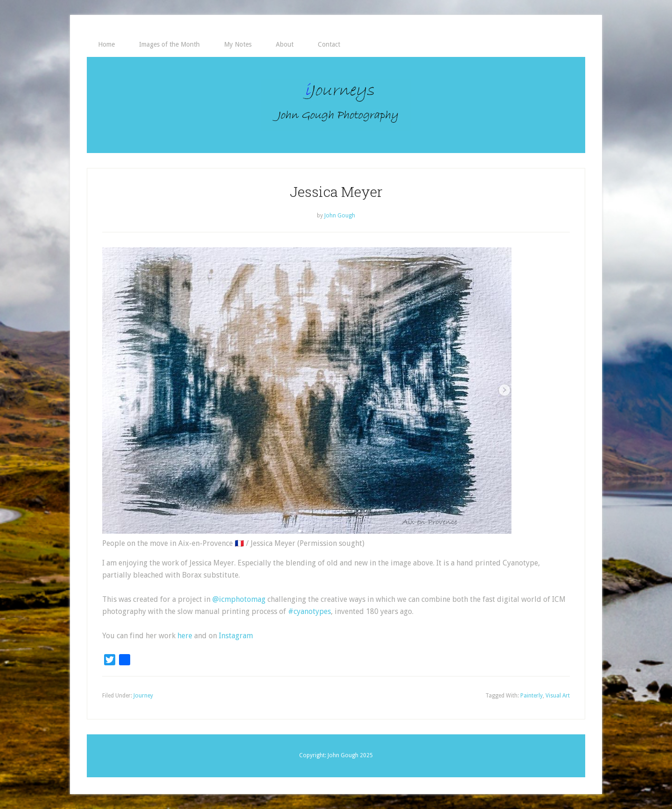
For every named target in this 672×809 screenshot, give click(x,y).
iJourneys (336, 105)
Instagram (236, 636)
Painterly (532, 696)
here (185, 636)
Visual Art (558, 696)
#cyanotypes (309, 611)
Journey (143, 696)
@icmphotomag (239, 599)
